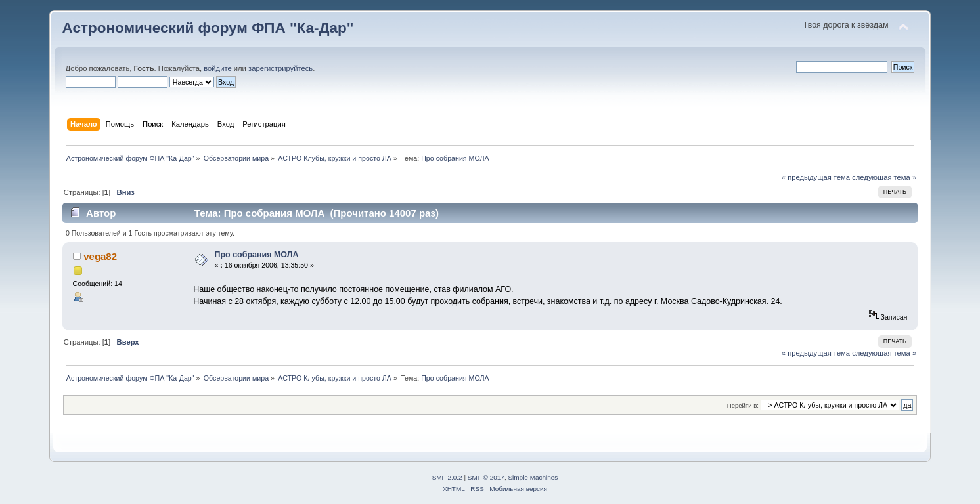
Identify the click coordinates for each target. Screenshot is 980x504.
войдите (217, 68)
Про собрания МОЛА (257, 255)
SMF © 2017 (486, 477)
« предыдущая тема (816, 177)
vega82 (100, 256)
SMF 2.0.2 (447, 477)
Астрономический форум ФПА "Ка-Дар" (208, 28)
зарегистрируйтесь (280, 68)
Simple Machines (533, 477)
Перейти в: (743, 405)
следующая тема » (884, 177)
